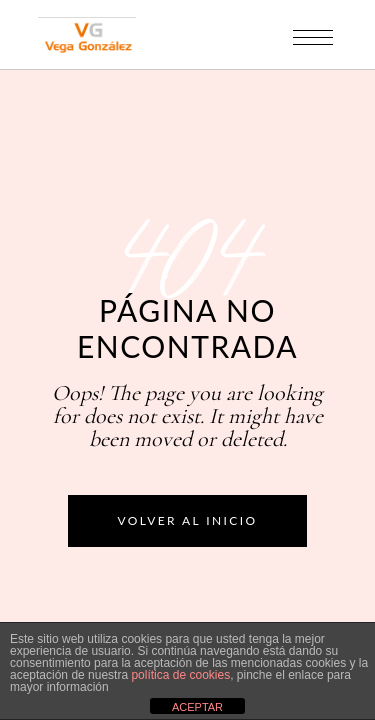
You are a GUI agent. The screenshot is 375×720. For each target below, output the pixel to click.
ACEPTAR (197, 707)
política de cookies (180, 675)
